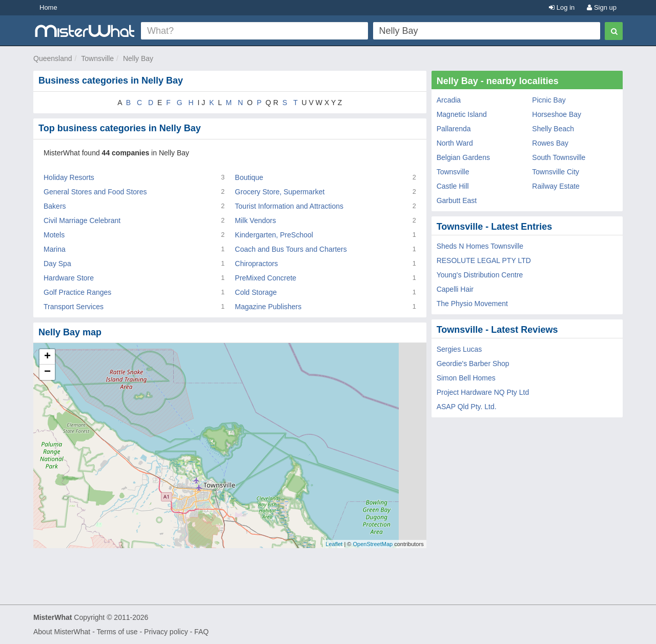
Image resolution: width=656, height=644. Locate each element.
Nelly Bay (138, 58)
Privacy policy (166, 632)
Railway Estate (556, 186)
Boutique (249, 177)
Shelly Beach (553, 129)
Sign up (602, 7)
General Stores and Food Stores (95, 192)
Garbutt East (457, 200)
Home (48, 7)
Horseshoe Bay (557, 114)
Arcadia (449, 100)
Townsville (97, 58)
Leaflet (334, 544)
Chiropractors (256, 264)
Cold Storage (256, 292)
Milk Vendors (255, 220)
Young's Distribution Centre (480, 275)
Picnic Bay (549, 100)
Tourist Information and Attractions (289, 206)
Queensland (53, 58)
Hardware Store (69, 278)
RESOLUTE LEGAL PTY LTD (484, 260)
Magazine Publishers (268, 307)
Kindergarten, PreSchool (274, 235)
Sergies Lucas (459, 349)
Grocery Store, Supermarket (280, 192)
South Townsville (559, 157)
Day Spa (57, 264)
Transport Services (74, 307)
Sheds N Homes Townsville (480, 246)
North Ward (455, 143)
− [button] (47, 372)
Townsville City (556, 172)
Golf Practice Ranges (77, 292)
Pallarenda (454, 129)
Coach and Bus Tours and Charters (291, 249)
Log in (562, 7)
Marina (55, 249)
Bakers (55, 206)
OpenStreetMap (373, 544)
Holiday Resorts (69, 177)
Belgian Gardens (463, 157)
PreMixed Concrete (265, 278)
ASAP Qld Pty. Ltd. (467, 407)
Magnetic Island (462, 114)
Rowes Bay (550, 143)
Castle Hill (453, 186)
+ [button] (47, 357)
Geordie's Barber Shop (473, 364)
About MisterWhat (62, 632)
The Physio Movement (472, 304)
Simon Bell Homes (466, 378)
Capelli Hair (455, 289)
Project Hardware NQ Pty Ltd (483, 392)
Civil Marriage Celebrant (82, 220)
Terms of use (117, 632)
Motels (54, 235)
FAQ (201, 632)
